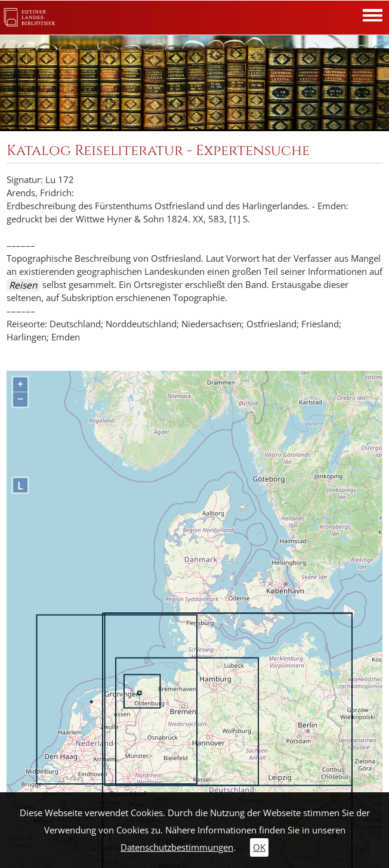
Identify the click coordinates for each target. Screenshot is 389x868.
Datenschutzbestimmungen (177, 847)
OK (259, 847)
